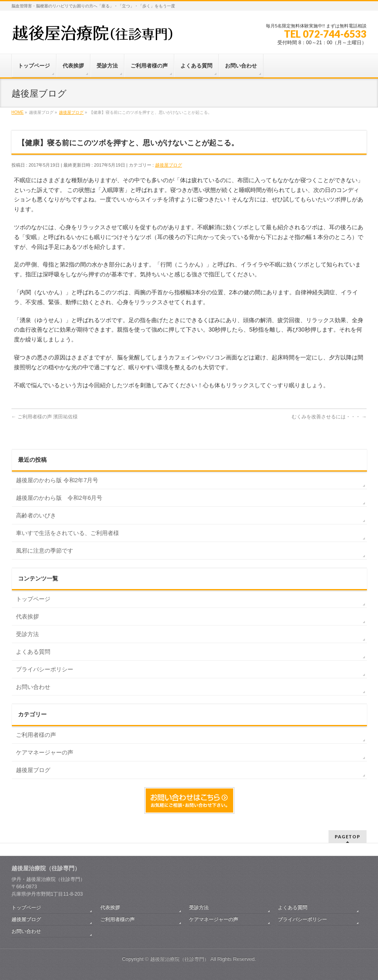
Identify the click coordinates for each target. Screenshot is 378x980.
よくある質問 (33, 652)
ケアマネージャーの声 (45, 752)
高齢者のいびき (36, 515)
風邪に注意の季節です (45, 551)
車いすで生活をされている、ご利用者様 (67, 533)
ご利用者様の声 (36, 735)
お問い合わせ (33, 687)
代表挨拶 (27, 616)
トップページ (33, 599)
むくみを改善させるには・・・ (329, 417)
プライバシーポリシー (45, 669)
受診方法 (27, 634)
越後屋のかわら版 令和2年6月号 (59, 498)
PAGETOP (348, 837)
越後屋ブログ (169, 165)
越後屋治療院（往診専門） (180, 959)
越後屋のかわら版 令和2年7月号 (57, 480)
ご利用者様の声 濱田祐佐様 (45, 417)
